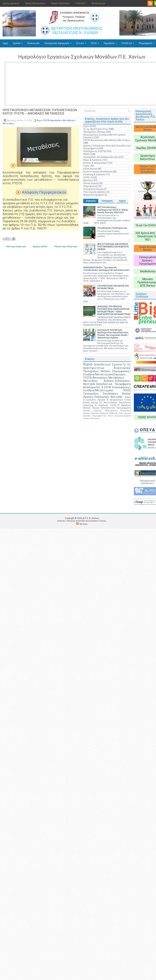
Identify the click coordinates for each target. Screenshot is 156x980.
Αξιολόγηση (95, 418)
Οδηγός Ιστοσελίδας (60, 3)
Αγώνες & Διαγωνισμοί (95, 163)
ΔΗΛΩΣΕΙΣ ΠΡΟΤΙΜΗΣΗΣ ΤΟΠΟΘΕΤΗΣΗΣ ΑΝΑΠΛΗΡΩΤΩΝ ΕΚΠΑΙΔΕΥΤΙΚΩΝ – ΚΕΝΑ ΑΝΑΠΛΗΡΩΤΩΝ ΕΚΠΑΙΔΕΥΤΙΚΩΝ (114, 310)
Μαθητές (114, 413)
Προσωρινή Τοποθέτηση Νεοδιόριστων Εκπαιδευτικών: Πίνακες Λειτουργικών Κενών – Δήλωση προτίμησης (113, 334)
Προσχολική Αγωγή (93, 189)
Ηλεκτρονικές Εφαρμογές (59, 42)
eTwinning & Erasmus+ (94, 174)
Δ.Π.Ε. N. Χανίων (91, 518)
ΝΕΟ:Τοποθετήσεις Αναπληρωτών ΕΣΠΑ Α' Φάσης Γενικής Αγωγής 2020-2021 (113, 210)
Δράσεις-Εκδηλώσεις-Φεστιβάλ (103, 397)
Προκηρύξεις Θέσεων (94, 132)
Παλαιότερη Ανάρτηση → (67, 246)
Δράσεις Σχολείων (93, 411)
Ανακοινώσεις (122, 368)
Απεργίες (104, 413)
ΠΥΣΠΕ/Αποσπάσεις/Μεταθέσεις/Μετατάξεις (107, 140)
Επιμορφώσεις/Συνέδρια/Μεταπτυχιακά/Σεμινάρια (107, 373)
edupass (87, 418)
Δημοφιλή (91, 201)
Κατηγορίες (107, 201)
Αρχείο (122, 201)
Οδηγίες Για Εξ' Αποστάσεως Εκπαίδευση (148, 169)
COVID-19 (129, 42)
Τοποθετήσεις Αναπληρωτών (112, 228)
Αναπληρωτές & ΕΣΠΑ (95, 151)
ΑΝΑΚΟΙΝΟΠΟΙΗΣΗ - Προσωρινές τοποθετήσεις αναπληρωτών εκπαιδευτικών (106, 269)
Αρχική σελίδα (40, 246)
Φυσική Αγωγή (98, 3)
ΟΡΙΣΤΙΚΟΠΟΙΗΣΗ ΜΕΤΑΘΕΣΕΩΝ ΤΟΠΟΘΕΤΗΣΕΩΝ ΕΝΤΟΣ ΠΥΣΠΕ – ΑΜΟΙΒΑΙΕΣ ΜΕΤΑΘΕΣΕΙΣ (40, 112)
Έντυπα (82, 42)
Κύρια (39, 120)
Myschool (88, 180)
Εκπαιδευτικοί (102, 365)
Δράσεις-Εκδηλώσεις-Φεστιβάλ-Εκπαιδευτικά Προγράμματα (107, 382)
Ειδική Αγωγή (90, 169)
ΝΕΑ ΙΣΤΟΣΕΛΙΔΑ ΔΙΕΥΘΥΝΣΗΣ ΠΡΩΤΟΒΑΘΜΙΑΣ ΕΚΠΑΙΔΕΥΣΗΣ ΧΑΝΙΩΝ (113, 247)
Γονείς (86, 166)
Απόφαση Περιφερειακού (44, 192)
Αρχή (5, 43)
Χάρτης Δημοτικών (11, 3)
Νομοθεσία (111, 42)
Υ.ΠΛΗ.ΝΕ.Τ (81, 3)
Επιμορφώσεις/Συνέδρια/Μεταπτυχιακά (107, 389)
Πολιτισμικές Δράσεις (95, 192)
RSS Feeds (83, 524)
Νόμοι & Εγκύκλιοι (92, 160)
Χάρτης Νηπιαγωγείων (35, 3)
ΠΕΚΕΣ (87, 154)
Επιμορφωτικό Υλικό (103, 416)
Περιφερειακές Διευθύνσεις (147, 482)
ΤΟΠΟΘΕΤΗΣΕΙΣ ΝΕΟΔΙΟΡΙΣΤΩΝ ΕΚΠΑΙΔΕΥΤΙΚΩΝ (113, 287)
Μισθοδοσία (148, 271)
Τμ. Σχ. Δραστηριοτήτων (96, 129)
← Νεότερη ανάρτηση (15, 246)
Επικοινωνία (33, 43)
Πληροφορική (90, 186)
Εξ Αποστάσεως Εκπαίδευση (98, 172)
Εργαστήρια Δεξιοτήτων (147, 157)
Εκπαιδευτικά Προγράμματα (116, 408)
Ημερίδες (95, 413)
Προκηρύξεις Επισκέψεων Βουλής (101, 157)
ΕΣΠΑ (96, 42)
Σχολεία (19, 42)
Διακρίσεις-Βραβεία (94, 195)
